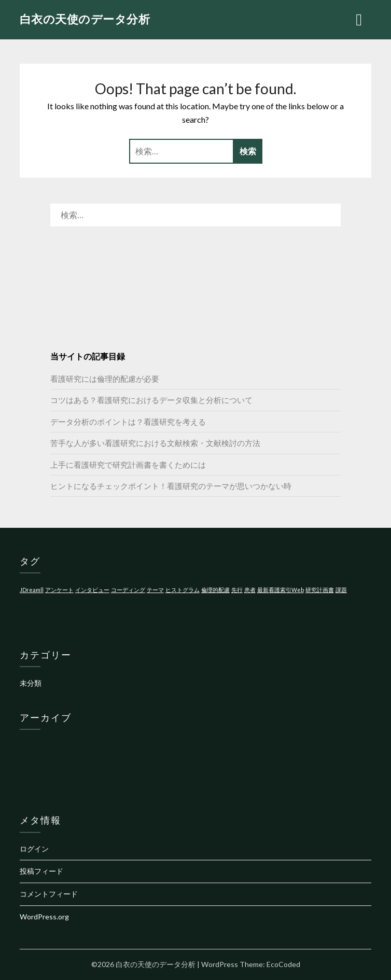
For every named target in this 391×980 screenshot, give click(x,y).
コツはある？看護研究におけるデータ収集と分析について (151, 400)
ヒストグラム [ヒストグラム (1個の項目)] (183, 590)
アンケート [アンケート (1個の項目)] (59, 590)
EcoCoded (283, 964)
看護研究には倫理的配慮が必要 (105, 379)
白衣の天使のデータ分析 (85, 19)
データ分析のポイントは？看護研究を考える (128, 422)
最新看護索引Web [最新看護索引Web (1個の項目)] (281, 590)
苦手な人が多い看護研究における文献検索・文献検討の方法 (155, 443)
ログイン (34, 849)
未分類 (31, 683)
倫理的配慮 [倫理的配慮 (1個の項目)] (215, 590)
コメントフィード (49, 894)
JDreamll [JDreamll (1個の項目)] (32, 590)
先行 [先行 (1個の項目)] (237, 590)
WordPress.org (44, 917)
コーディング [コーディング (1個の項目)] (128, 590)
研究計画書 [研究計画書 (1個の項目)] (320, 590)
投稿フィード (41, 871)
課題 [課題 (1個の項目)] (341, 590)
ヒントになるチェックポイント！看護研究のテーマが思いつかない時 (171, 486)
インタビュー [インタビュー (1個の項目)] (92, 590)
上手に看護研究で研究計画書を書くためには (128, 465)
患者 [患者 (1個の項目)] (250, 590)
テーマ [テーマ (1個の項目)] (155, 590)
